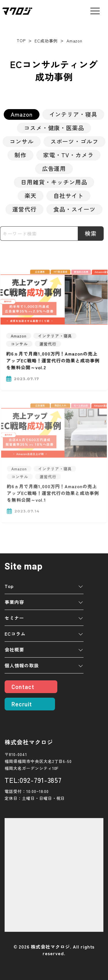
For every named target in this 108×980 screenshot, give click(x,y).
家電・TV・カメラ (68, 155)
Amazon (22, 114)
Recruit (22, 704)
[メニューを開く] (95, 11)
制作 (20, 155)
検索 (91, 233)
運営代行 (24, 209)
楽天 (31, 196)
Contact (23, 687)
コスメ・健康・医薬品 (54, 128)
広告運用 (54, 168)
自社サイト (68, 196)
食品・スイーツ (74, 209)
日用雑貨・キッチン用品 (54, 182)
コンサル (22, 141)
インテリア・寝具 (73, 114)
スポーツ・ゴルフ (75, 141)
